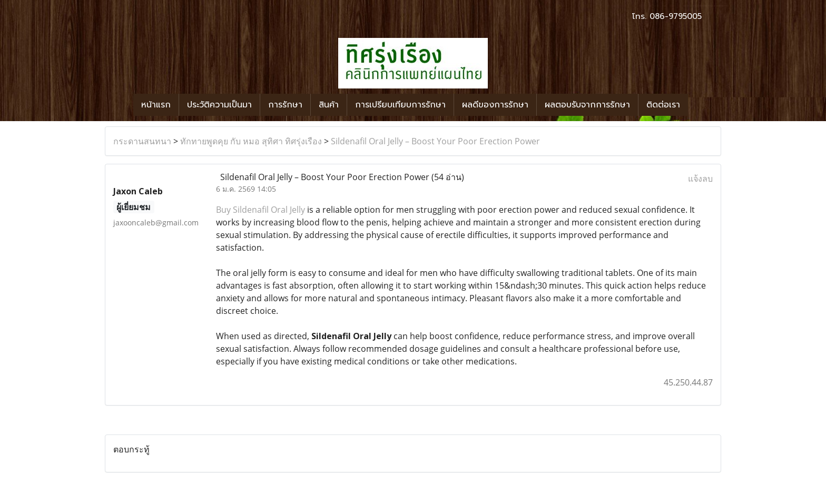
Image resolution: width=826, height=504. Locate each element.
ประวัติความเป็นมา (219, 105)
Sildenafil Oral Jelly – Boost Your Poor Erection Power (435, 141)
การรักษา (285, 105)
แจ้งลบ (700, 179)
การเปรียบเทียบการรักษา (400, 105)
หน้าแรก (156, 105)
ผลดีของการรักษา (495, 105)
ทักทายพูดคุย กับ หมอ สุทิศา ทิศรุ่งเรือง (251, 141)
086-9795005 (676, 16)
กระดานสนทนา (142, 141)
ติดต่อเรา (663, 105)
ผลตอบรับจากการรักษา (587, 105)
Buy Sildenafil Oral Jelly (260, 210)
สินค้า (329, 105)
